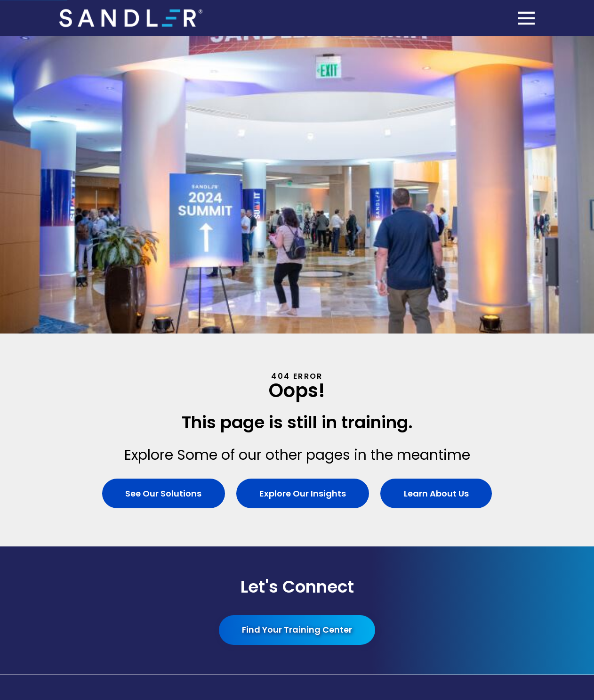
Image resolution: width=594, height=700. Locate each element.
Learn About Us (436, 196)
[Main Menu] (526, 18)
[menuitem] (297, 578)
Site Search (376, 444)
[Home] (131, 18)
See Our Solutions (163, 196)
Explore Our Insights (303, 196)
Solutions (218, 444)
